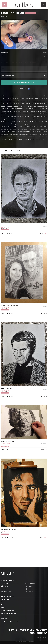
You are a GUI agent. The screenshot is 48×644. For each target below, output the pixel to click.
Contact (4, 619)
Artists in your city (8, 596)
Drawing (5, 586)
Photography (30, 583)
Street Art (30, 589)
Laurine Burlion (5, 227)
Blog (3, 602)
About (3, 608)
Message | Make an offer (24, 82)
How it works (6, 599)
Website (5, 69)
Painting (5, 583)
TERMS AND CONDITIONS (9, 613)
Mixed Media (6, 592)
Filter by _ (8, 150)
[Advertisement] (24, 555)
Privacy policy (6, 616)
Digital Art (5, 589)
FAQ (2, 605)
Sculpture (30, 586)
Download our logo (8, 610)
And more (30, 592)
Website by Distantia (24, 643)
